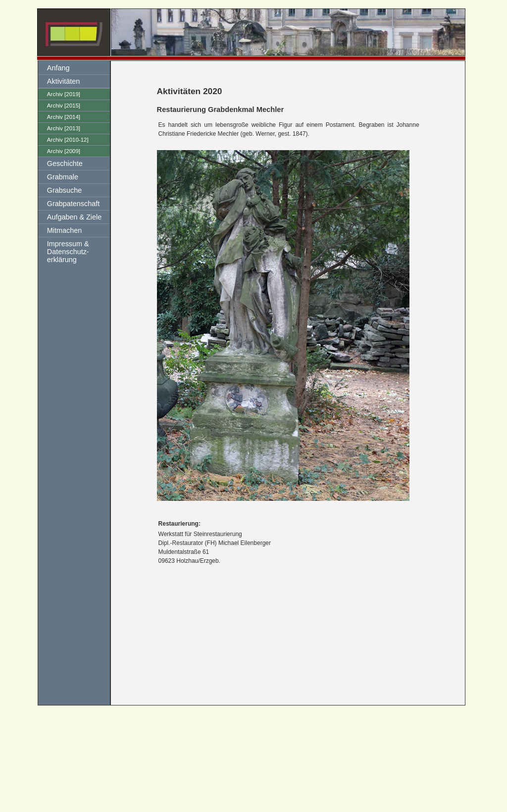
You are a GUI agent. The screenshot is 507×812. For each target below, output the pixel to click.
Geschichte (65, 163)
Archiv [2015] (64, 106)
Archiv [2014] (64, 117)
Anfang (58, 68)
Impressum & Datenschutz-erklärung (68, 252)
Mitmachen (64, 230)
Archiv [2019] (64, 94)
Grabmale (63, 177)
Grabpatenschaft (73, 204)
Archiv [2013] (64, 128)
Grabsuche (64, 190)
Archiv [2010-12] (68, 140)
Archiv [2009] (64, 151)
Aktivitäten (63, 81)
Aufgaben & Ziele (74, 217)
